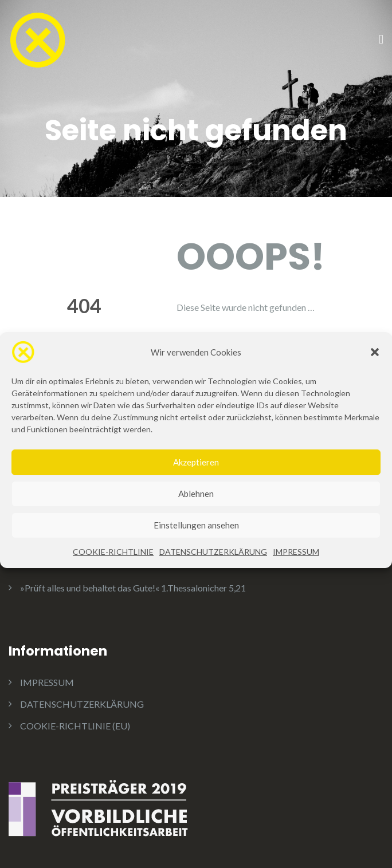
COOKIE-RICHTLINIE (113, 573)
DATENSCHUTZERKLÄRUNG (213, 573)
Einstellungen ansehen (196, 546)
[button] (375, 373)
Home (209, 345)
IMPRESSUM (296, 573)
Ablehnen (196, 515)
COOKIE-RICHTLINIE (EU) (75, 726)
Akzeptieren (196, 483)
